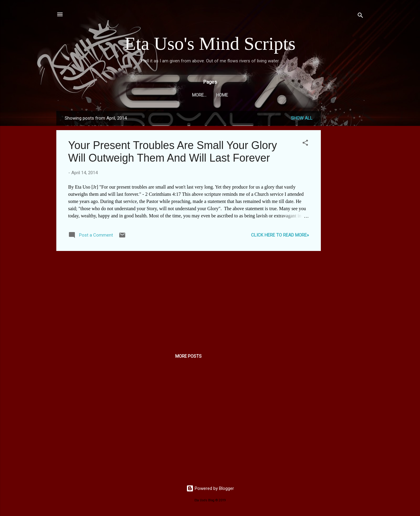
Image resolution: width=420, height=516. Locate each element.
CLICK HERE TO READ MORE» (280, 235)
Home (210, 95)
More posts (188, 356)
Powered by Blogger (210, 488)
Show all (302, 118)
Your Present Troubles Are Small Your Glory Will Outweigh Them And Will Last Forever (173, 152)
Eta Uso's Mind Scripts (210, 43)
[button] (305, 144)
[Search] (360, 16)
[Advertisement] (345, 201)
